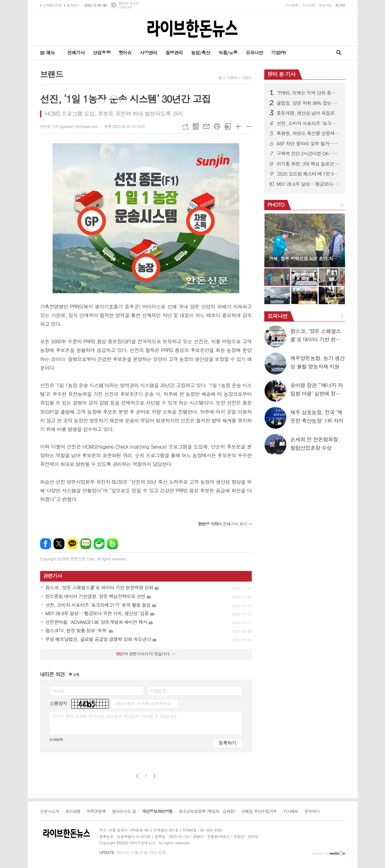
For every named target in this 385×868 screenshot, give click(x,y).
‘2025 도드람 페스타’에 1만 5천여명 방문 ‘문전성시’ (308, 174)
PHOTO (276, 205)
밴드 (113, 544)
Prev (272, 240)
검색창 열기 (339, 53)
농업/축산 (201, 52)
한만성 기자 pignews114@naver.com (69, 126)
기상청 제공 (125, 7)
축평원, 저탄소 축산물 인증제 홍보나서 (308, 133)
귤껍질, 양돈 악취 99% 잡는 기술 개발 (308, 103)
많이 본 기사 (282, 74)
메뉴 (51, 52)
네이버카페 (99, 544)
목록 (196, 126)
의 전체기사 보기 (222, 524)
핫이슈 (125, 52)
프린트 (217, 126)
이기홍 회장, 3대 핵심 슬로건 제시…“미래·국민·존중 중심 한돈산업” (308, 164)
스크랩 (228, 126)
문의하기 (312, 812)
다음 (154, 776)
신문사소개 (50, 812)
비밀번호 (158, 691)
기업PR (279, 52)
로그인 (340, 5)
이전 (137, 776)
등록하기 (227, 743)
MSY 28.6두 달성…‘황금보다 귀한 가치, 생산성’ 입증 (308, 184)
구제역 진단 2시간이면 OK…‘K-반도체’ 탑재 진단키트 (308, 153)
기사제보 (292, 5)
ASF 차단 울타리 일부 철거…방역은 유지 (308, 144)
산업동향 (101, 52)
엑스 (59, 544)
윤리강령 (73, 812)
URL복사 (185, 126)
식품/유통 (228, 52)
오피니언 (254, 52)
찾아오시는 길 (124, 812)
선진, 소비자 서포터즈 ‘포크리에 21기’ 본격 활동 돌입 (308, 123)
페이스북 (46, 544)
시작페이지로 (52, 5)
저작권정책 (96, 812)
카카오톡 (72, 544)
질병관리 (174, 52)
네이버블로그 (86, 544)
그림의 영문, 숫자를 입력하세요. (143, 703)
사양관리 (148, 52)
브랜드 (246, 78)
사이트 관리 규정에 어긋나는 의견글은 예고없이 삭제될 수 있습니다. (115, 716)
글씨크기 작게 (249, 126)
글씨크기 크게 (238, 126)
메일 (206, 126)
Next (337, 240)
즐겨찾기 (73, 5)
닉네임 (58, 691)
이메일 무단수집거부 (259, 812)
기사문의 (309, 5)
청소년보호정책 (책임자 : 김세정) (207, 812)
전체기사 (76, 52)
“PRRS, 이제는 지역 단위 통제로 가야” (308, 93)
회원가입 (325, 5)
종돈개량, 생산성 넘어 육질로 (306, 113)
